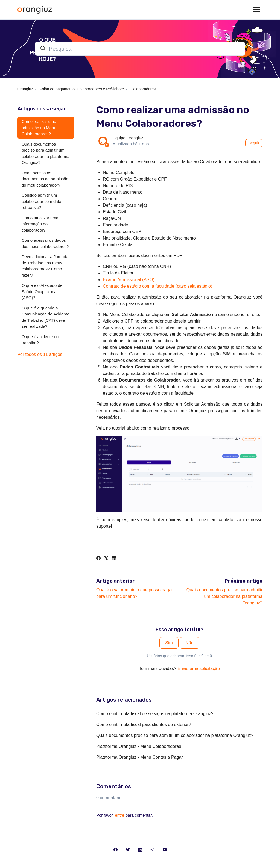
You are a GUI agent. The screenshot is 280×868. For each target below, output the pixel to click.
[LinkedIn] (114, 559)
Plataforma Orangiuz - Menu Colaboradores (139, 746)
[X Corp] (106, 559)
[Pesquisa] (140, 49)
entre (119, 815)
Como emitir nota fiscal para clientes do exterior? (144, 724)
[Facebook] (98, 559)
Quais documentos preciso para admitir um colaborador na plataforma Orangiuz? (224, 596)
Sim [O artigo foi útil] (169, 643)
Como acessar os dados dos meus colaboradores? (45, 243)
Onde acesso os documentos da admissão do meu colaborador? (45, 179)
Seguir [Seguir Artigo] (254, 143)
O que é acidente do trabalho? (40, 340)
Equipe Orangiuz (128, 138)
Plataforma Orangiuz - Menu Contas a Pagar (140, 757)
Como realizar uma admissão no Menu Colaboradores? (39, 128)
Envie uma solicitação (199, 668)
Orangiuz (25, 89)
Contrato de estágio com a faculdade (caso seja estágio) (157, 286)
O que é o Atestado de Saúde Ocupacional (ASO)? (42, 291)
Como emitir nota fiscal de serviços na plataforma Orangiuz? (155, 714)
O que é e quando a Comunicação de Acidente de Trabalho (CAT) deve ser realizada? (45, 317)
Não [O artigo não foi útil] (189, 643)
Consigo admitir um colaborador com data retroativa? (41, 201)
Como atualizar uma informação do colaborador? (40, 224)
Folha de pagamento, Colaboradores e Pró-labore (82, 89)
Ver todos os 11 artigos (40, 354)
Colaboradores (143, 89)
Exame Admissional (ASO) (129, 280)
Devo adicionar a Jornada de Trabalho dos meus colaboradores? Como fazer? (45, 266)
